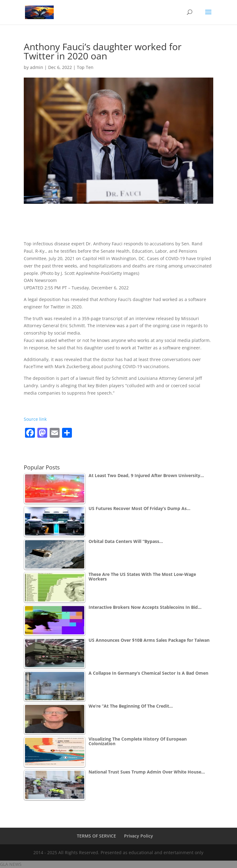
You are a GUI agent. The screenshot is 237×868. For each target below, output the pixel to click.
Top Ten (85, 67)
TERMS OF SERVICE (96, 836)
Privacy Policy (139, 836)
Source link (35, 419)
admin (37, 67)
